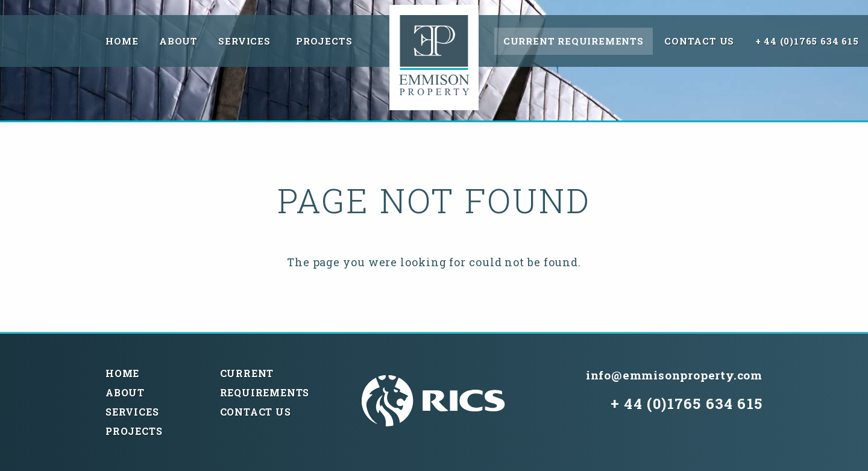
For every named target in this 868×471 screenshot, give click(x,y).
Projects (324, 41)
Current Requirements (574, 41)
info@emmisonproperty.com (674, 375)
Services (244, 41)
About (178, 41)
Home (122, 41)
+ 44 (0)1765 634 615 (807, 41)
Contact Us (699, 41)
